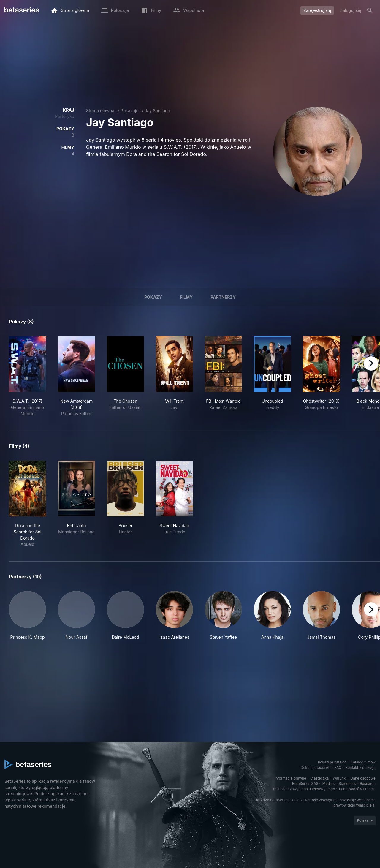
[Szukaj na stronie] (370, 10)
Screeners (347, 784)
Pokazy (153, 297)
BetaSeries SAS (305, 784)
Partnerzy (223, 297)
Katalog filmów (363, 762)
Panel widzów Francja (357, 789)
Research (368, 784)
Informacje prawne (290, 778)
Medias (328, 784)
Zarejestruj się (317, 10)
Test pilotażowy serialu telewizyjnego (304, 789)
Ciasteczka (319, 778)
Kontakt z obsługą (361, 767)
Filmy (186, 297)
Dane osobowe (363, 778)
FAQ (338, 767)
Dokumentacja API (316, 767)
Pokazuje (129, 111)
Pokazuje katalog (332, 762)
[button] (27, 616)
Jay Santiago (157, 111)
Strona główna (100, 111)
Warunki (340, 778)
